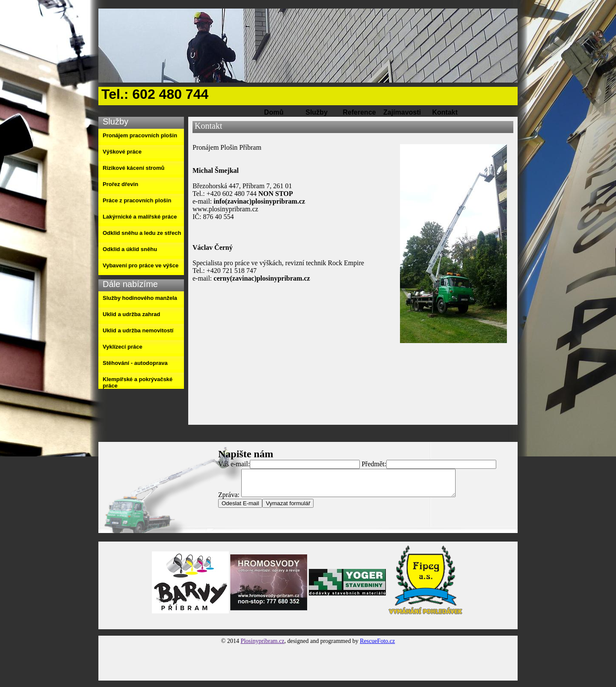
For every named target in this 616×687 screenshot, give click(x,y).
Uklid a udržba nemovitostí (138, 330)
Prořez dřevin (120, 184)
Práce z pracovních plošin (137, 200)
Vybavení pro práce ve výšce (141, 265)
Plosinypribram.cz (262, 641)
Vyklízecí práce (123, 347)
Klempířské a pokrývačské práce (138, 382)
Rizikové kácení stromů (134, 168)
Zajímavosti (402, 112)
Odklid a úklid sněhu (130, 249)
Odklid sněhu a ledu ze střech (142, 233)
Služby (317, 112)
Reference (359, 112)
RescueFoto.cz (377, 641)
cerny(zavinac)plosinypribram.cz (262, 278)
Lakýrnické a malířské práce (140, 217)
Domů (274, 112)
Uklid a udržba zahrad (131, 314)
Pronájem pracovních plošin (140, 135)
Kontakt (445, 112)
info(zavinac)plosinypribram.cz (259, 201)
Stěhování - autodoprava (135, 363)
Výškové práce (122, 152)
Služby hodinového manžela (140, 298)
